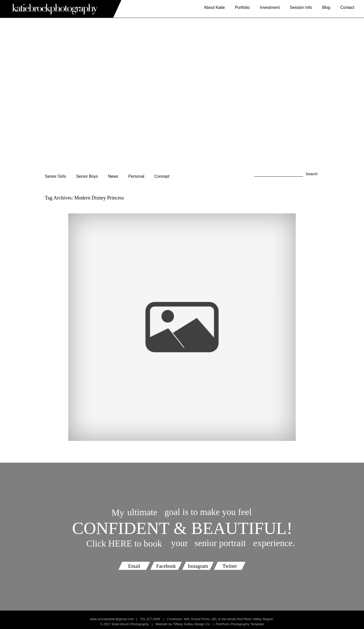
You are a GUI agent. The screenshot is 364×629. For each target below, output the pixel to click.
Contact (347, 7)
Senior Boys (87, 176)
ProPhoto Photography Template (240, 624)
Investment (270, 7)
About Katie (214, 7)
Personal (136, 176)
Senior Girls (56, 176)
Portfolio (242, 7)
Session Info (301, 7)
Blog (326, 7)
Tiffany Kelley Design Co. (192, 624)
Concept (162, 176)
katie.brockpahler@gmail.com (112, 619)
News (113, 176)
